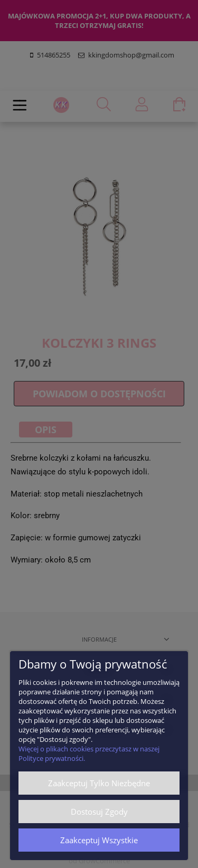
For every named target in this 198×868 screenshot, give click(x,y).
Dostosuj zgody (99, 812)
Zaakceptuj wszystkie (99, 840)
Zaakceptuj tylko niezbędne (99, 783)
